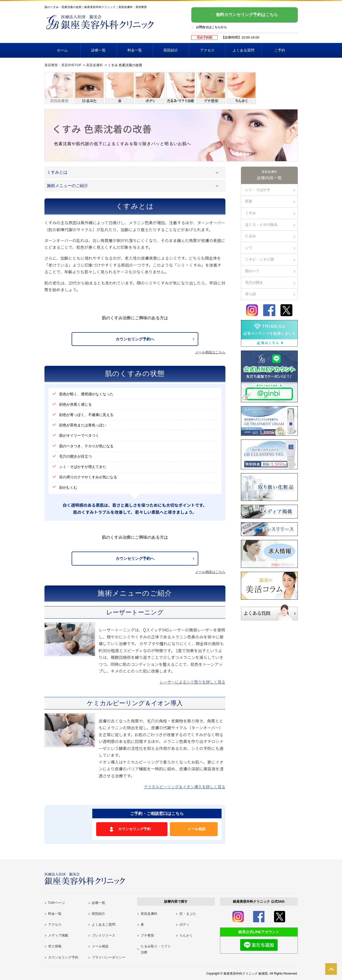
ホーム (62, 50)
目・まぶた (188, 914)
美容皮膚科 (149, 914)
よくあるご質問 (104, 925)
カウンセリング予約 (134, 829)
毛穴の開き (254, 283)
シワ (249, 248)
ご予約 (280, 50)
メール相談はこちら (210, 352)
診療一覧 (98, 50)
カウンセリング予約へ (135, 339)
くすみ (250, 213)
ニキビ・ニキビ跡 (260, 259)
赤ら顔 (250, 294)
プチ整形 (147, 935)
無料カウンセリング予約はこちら (247, 15)
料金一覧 (135, 50)
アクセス (207, 50)
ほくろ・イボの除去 (261, 225)
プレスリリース (104, 935)
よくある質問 (244, 50)
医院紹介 (171, 50)
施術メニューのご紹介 (67, 186)
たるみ (250, 236)
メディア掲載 (58, 935)
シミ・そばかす (258, 190)
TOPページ (57, 903)
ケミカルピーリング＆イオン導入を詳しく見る (185, 787)
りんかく (186, 935)
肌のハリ (252, 271)
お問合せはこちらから (211, 27)
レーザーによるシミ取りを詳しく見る (192, 682)
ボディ (184, 925)
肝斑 (249, 201)
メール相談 (196, 829)
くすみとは (57, 172)
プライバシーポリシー (109, 957)
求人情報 (55, 946)
